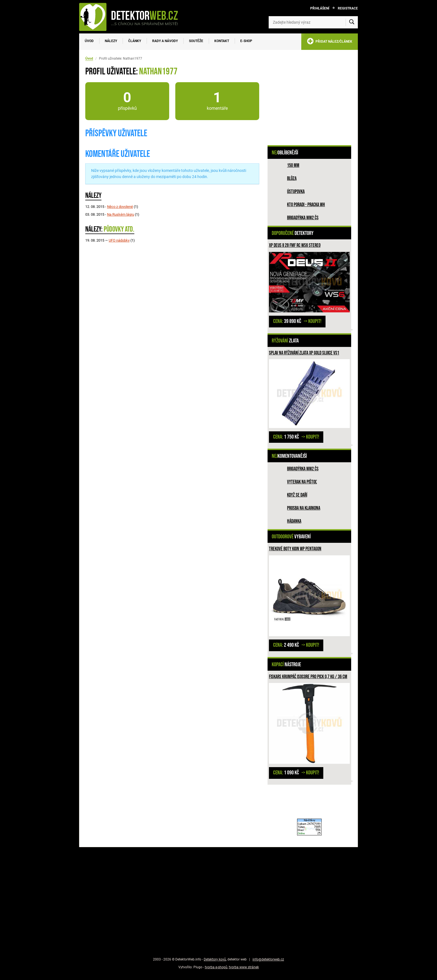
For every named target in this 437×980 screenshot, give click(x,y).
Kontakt (222, 41)
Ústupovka (296, 192)
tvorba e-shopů (216, 967)
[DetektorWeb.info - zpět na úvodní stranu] (132, 17)
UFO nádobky (119, 240)
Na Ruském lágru (121, 214)
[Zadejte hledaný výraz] (313, 22)
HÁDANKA (294, 521)
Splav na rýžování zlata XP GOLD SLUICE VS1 (304, 353)
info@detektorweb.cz (268, 959)
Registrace (348, 8)
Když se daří (297, 495)
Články (135, 41)
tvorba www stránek (244, 967)
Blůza (292, 178)
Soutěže (196, 41)
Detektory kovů (215, 959)
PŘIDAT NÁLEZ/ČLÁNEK (330, 42)
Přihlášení (320, 8)
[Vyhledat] (352, 22)
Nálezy (111, 41)
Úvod (89, 41)
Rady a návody (165, 41)
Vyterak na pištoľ (302, 482)
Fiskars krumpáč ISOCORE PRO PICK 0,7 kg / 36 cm (308, 677)
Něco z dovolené (120, 207)
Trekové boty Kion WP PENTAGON (295, 549)
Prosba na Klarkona (304, 508)
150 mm (293, 165)
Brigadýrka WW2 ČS (303, 218)
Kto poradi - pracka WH (306, 205)
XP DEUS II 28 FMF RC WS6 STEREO (295, 245)
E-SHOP (246, 41)
